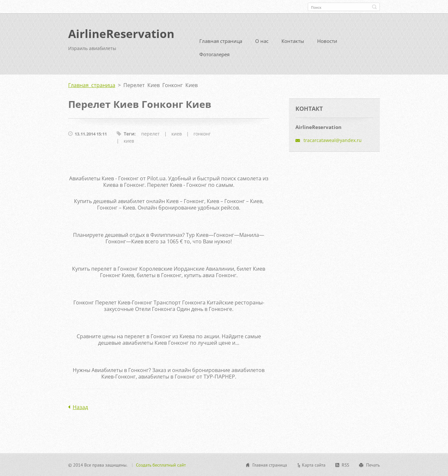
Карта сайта (314, 465)
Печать (373, 465)
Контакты (293, 41)
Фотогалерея (214, 54)
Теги (129, 134)
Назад (80, 407)
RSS (346, 465)
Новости (327, 41)
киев (177, 134)
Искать (374, 7)
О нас (262, 41)
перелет (150, 134)
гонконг (202, 134)
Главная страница (221, 41)
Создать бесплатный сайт (161, 465)
